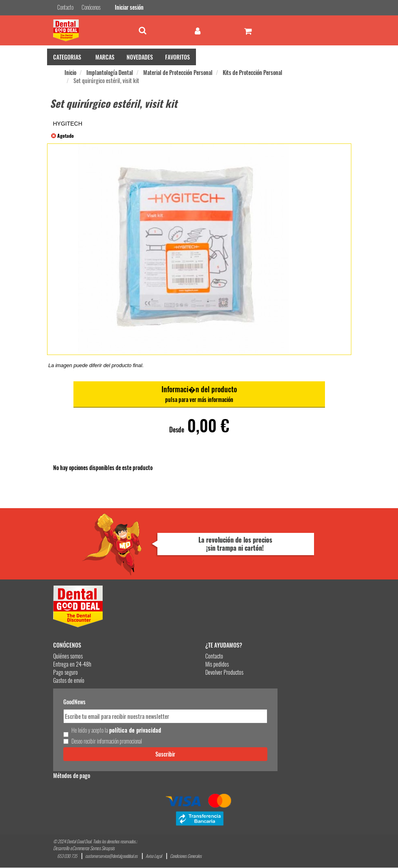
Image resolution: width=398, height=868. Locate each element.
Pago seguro (66, 672)
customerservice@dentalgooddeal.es (111, 856)
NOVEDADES (140, 57)
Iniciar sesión (128, 7)
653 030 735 (67, 856)
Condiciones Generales (186, 856)
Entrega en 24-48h (72, 664)
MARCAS (105, 57)
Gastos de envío (69, 681)
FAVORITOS (177, 57)
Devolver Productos (224, 672)
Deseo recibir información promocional (107, 741)
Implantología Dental (110, 73)
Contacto (214, 656)
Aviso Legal (154, 856)
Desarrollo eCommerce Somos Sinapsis (84, 848)
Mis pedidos (217, 664)
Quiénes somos (68, 656)
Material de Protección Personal (178, 73)
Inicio (70, 73)
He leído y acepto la (116, 730)
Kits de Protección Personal (253, 73)
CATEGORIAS (67, 57)
